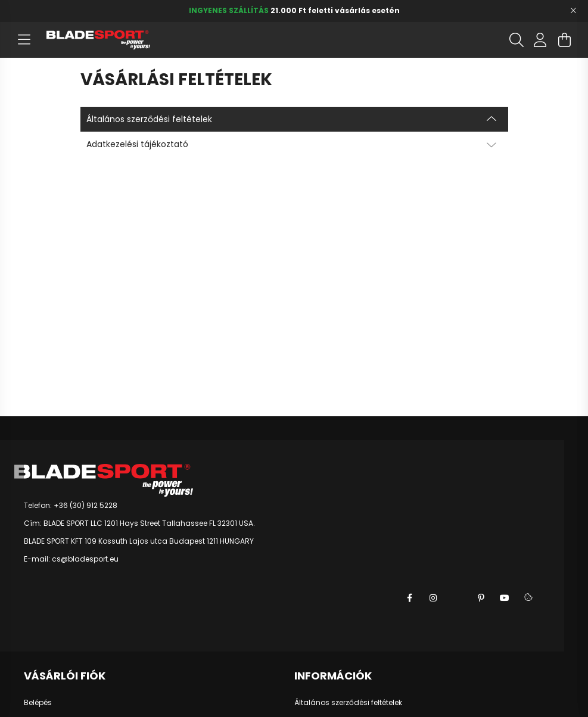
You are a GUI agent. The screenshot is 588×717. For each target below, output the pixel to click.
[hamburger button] (24, 40)
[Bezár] (573, 11)
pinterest (481, 598)
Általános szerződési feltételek (348, 703)
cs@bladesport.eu (85, 559)
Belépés (38, 703)
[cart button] (564, 40)
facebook (409, 598)
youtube (505, 598)
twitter (457, 598)
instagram (433, 598)
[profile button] (540, 40)
